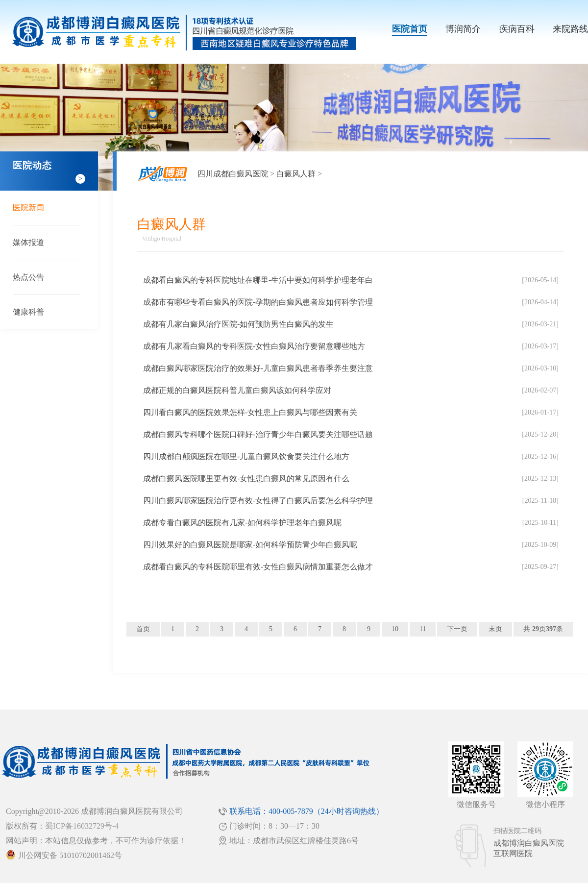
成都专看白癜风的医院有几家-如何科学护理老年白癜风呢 (242, 523)
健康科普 (28, 312)
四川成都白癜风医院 (233, 174)
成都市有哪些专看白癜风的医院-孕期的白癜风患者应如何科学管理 (258, 302)
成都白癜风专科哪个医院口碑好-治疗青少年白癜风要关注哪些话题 (258, 434)
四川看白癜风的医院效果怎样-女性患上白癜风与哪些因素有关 (250, 412)
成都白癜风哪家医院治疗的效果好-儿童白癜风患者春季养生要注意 (258, 368)
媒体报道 (28, 242)
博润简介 (463, 29)
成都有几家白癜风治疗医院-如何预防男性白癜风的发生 (238, 324)
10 (395, 629)
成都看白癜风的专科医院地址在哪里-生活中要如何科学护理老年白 (258, 280)
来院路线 (570, 29)
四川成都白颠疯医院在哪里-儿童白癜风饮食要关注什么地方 (246, 456)
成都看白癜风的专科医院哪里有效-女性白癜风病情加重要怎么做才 (258, 567)
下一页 (457, 629)
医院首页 (410, 29)
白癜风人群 (296, 174)
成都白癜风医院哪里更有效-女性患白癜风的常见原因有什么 (246, 478)
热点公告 (28, 277)
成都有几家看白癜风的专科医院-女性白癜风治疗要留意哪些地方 (254, 346)
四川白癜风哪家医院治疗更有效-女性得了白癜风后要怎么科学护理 (258, 501)
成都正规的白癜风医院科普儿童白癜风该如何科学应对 (237, 390)
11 (423, 629)
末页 (495, 629)
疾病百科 (517, 29)
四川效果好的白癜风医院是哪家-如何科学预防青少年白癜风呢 (250, 545)
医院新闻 (28, 208)
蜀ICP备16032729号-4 (82, 826)
